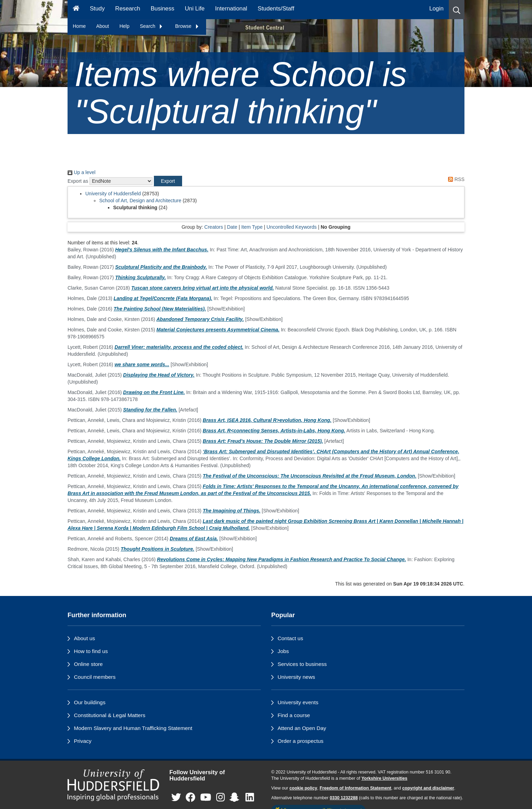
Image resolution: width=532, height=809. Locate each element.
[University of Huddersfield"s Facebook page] (190, 798)
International (231, 9)
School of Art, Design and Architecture (140, 201)
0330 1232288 (344, 798)
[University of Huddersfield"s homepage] (113, 785)
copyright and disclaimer (428, 788)
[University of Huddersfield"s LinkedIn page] (250, 798)
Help (124, 26)
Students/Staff (276, 9)
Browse (187, 26)
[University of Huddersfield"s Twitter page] (176, 798)
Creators (214, 227)
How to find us (91, 651)
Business (163, 9)
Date (232, 227)
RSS (455, 179)
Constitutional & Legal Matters (109, 715)
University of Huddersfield (113, 194)
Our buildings (90, 702)
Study (97, 9)
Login (436, 9)
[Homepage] (76, 10)
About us (84, 638)
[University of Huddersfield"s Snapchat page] (236, 798)
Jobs (283, 651)
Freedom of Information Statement (355, 788)
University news (296, 677)
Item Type (252, 227)
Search (151, 26)
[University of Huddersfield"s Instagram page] (221, 798)
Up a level (81, 172)
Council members (95, 677)
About (103, 26)
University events (298, 702)
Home (79, 26)
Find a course (294, 715)
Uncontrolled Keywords (292, 227)
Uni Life (195, 9)
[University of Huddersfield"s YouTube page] (206, 798)
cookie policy (303, 788)
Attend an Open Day (302, 728)
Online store (88, 664)
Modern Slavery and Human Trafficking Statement (133, 728)
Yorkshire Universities (384, 778)
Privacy (83, 741)
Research (128, 9)
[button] (457, 10)
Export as (78, 181)
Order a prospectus (300, 741)
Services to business (302, 664)
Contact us (290, 638)
